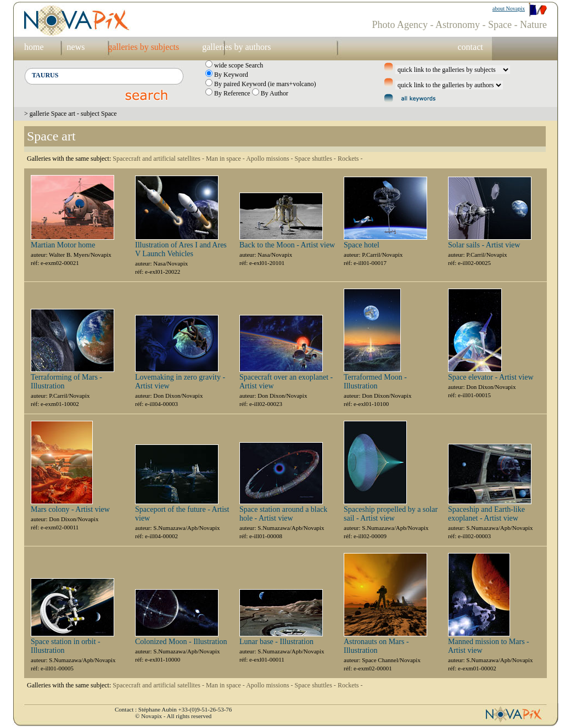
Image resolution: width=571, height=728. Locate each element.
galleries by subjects (143, 47)
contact (470, 47)
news (76, 47)
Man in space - (226, 159)
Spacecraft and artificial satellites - (159, 159)
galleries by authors (236, 47)
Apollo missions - (270, 159)
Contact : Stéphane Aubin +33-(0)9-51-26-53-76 (173, 709)
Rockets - (350, 159)
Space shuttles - (316, 159)
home (34, 47)
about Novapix (509, 9)
